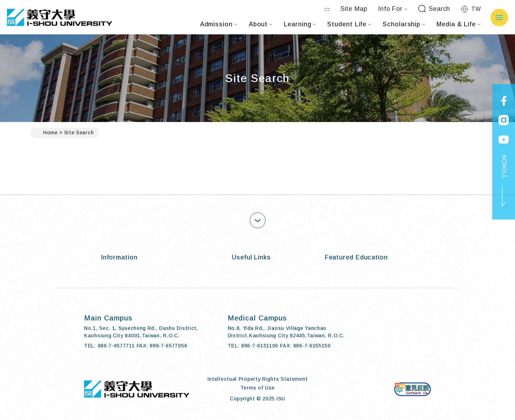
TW (471, 9)
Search (434, 9)
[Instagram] (403, 332)
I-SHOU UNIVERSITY (60, 18)
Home (47, 133)
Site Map (354, 9)
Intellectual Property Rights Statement (258, 379)
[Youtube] (425, 332)
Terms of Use (257, 388)
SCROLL (504, 181)
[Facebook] (381, 332)
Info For (393, 9)
